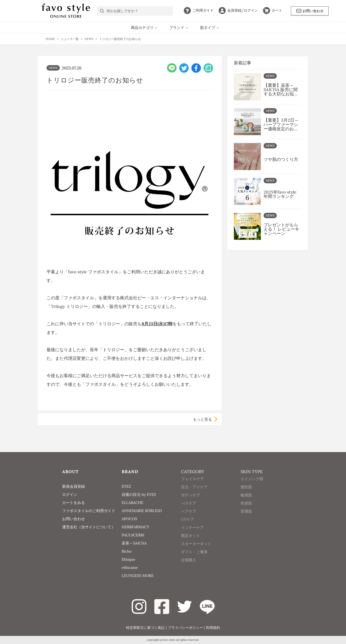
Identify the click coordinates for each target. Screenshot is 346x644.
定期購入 (189, 567)
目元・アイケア (194, 494)
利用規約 (213, 628)
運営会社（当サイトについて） (89, 527)
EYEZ (126, 486)
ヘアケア (189, 519)
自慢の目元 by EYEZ (139, 494)
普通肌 (246, 519)
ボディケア (191, 503)
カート (273, 10)
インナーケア (192, 535)
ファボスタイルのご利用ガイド (89, 511)
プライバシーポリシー (185, 628)
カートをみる (74, 503)
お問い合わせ (310, 11)
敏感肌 (246, 503)
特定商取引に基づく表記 (145, 628)
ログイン (238, 10)
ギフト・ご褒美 (194, 559)
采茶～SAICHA (134, 543)
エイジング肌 (252, 486)
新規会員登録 (74, 486)
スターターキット (196, 551)
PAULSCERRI (133, 535)
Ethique (128, 559)
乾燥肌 (246, 511)
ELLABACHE (132, 503)
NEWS (53, 68)
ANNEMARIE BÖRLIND (142, 511)
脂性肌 (246, 494)
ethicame (130, 567)
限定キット (191, 543)
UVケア (188, 527)
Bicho (127, 551)
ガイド (199, 10)
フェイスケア (192, 486)
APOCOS (129, 519)
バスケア (189, 511)
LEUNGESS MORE (138, 576)
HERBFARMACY (135, 527)
